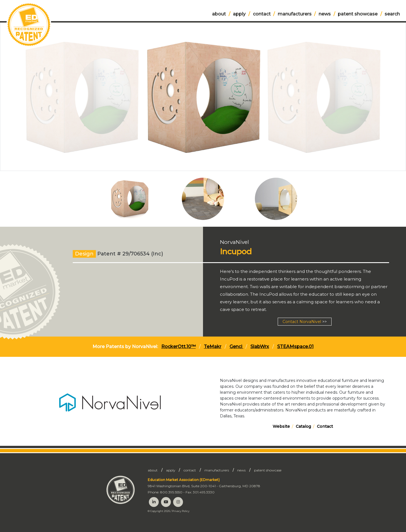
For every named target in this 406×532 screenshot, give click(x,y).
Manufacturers (295, 14)
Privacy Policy (181, 511)
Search (392, 14)
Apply (239, 14)
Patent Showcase (358, 14)
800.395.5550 (171, 492)
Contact (262, 14)
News (325, 14)
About (219, 14)
